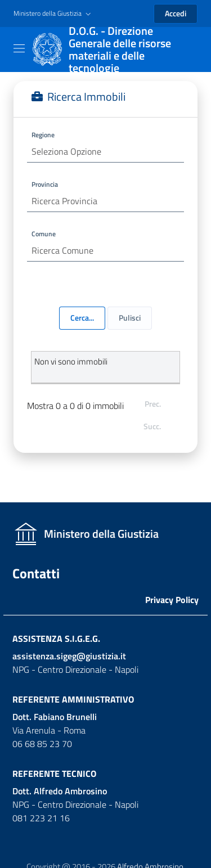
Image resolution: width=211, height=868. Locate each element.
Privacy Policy (172, 600)
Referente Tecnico (54, 773)
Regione (43, 135)
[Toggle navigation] (19, 48)
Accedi (176, 13)
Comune (44, 234)
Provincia (45, 184)
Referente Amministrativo (73, 699)
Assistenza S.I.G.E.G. (56, 638)
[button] (53, 14)
